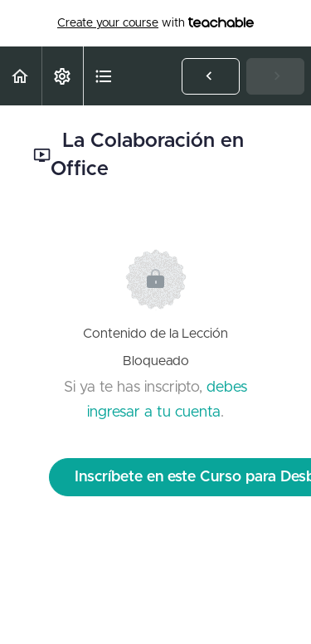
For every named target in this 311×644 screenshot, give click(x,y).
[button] (21, 76)
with (155, 23)
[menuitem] (62, 76)
